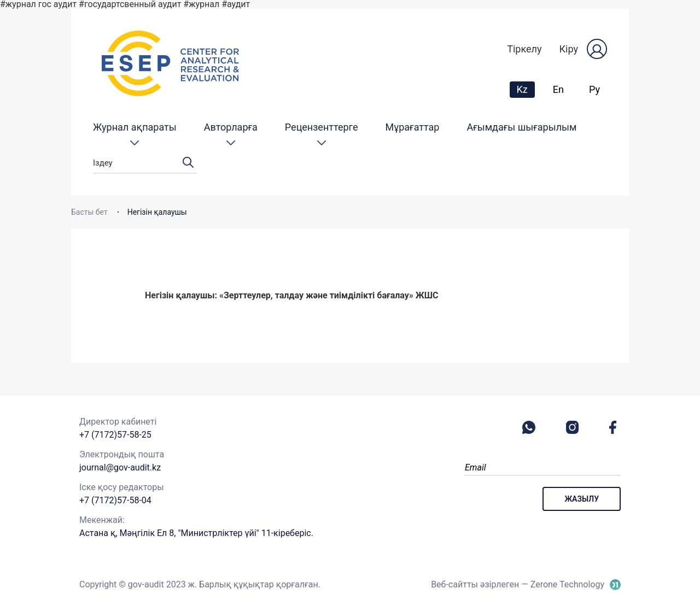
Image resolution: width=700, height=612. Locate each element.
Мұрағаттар (412, 127)
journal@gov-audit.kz (120, 467)
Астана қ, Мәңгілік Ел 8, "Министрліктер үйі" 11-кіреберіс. (196, 533)
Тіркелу (524, 49)
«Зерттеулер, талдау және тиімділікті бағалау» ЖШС (329, 295)
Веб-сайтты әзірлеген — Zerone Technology (518, 584)
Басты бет (89, 212)
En (558, 89)
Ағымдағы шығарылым (521, 127)
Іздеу (145, 163)
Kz (526, 89)
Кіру (569, 49)
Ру (594, 89)
